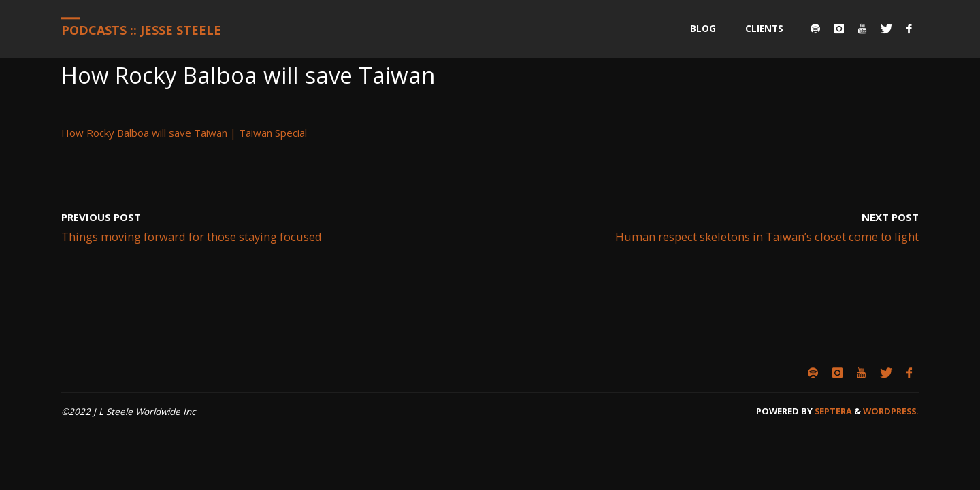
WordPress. (891, 411)
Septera (832, 411)
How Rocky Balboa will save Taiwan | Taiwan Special (184, 133)
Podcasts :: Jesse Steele (141, 30)
